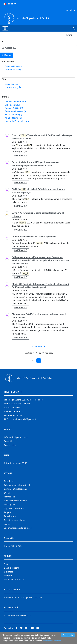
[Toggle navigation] (5, 28)
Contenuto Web (15, 70)
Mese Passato (13, 115)
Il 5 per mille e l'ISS (13, 546)
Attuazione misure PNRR (16, 463)
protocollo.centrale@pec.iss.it (22, 419)
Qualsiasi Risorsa (13, 66)
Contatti (8, 441)
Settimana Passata (16, 111)
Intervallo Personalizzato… (18, 121)
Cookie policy (10, 445)
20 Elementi (39, 347)
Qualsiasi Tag (11, 84)
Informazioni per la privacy (16, 437)
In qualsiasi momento (15, 102)
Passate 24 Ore (14, 108)
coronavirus (13, 87)
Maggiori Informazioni (52, 641)
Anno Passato (13, 118)
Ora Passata (12, 105)
